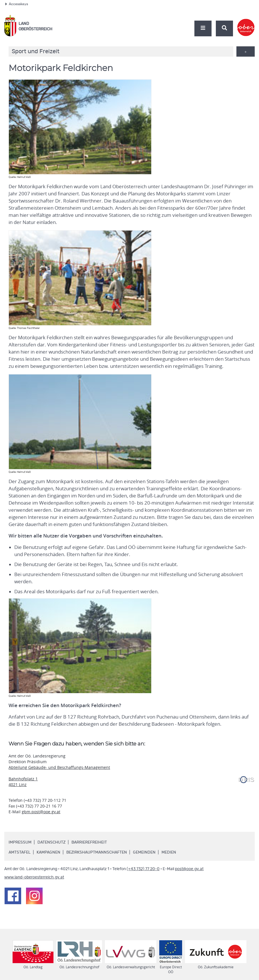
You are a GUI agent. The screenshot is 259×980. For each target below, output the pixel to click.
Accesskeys (17, 4)
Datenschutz (51, 842)
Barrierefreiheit (89, 842)
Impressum (20, 842)
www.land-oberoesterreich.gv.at (34, 877)
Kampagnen (48, 852)
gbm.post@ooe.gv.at (41, 812)
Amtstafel (20, 852)
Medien (169, 852)
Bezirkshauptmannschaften (97, 852)
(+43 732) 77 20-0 (143, 869)
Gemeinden (144, 852)
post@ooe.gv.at (189, 869)
